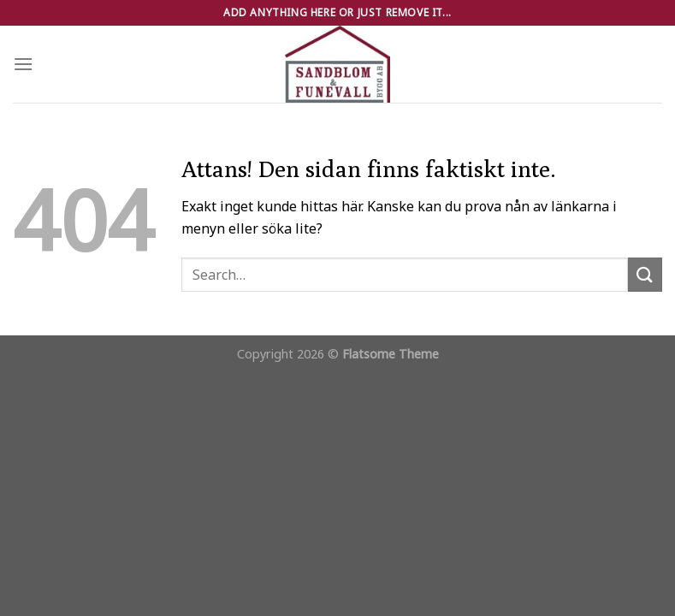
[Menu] (23, 64)
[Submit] (645, 274)
